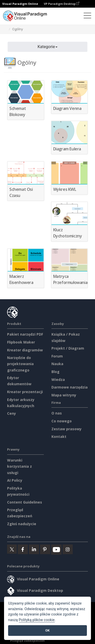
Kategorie (47, 47)
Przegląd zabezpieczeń (27, 641)
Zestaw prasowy (66, 429)
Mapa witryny (64, 395)
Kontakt (59, 437)
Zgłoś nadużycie (22, 524)
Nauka (57, 364)
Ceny (12, 413)
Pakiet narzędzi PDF (25, 334)
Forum (57, 356)
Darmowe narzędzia (70, 387)
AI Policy (15, 480)
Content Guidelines (25, 502)
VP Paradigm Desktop (62, 4)
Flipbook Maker (21, 342)
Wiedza (58, 380)
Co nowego (62, 421)
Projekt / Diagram (68, 348)
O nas (57, 413)
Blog (55, 372)
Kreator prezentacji (25, 392)
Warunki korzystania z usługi (20, 466)
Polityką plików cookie (37, 620)
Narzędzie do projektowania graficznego (20, 364)
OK (48, 630)
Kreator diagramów (25, 350)
